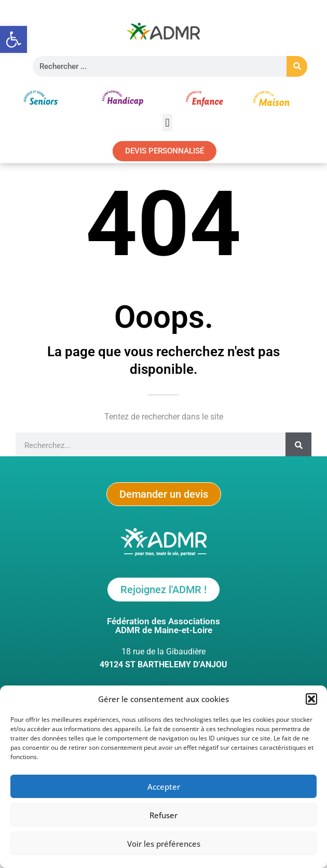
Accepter (164, 787)
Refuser (163, 816)
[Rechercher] (297, 66)
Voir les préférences (164, 844)
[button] (13, 39)
